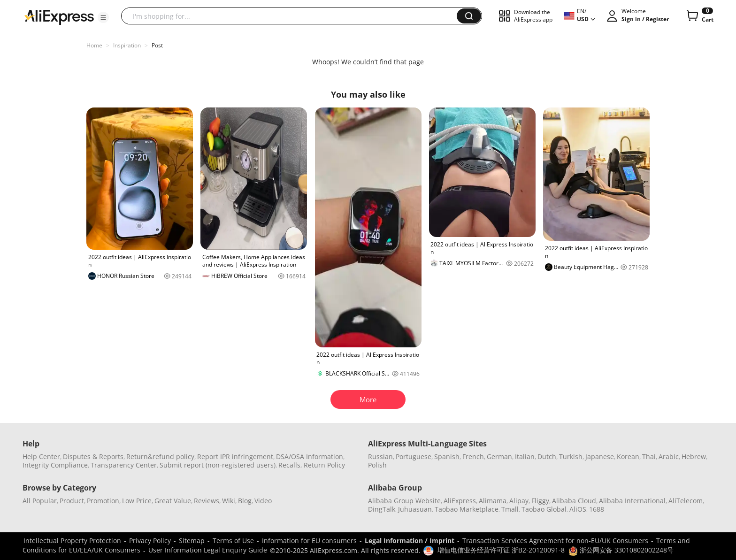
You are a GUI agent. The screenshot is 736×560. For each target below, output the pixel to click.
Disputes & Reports (93, 456)
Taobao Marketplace (467, 509)
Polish (377, 465)
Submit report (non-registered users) (218, 465)
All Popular (40, 501)
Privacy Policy (150, 541)
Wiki (229, 501)
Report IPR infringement (235, 456)
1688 (597, 509)
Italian (525, 456)
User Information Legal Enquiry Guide (208, 550)
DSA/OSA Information (310, 456)
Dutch (547, 456)
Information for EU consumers (309, 541)
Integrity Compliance (55, 465)
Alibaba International (632, 501)
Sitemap (192, 541)
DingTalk (382, 509)
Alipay (519, 501)
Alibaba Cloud (574, 501)
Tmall (510, 509)
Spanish (447, 456)
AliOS (578, 509)
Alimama (493, 501)
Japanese (600, 456)
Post (157, 45)
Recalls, (290, 465)
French (473, 456)
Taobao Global (544, 509)
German (499, 456)
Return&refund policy (160, 456)
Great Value (173, 501)
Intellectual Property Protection (72, 541)
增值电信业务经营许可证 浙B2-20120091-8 (501, 550)
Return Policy (324, 465)
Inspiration (127, 45)
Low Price (137, 501)
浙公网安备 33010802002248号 (621, 550)
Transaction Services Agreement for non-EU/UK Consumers (555, 541)
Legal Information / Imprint (410, 541)
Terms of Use (233, 541)
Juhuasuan (415, 509)
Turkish (571, 456)
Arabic (669, 456)
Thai (649, 456)
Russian (380, 456)
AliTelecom (686, 501)
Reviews (207, 501)
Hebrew (694, 456)
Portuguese (414, 456)
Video (263, 501)
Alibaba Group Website (404, 501)
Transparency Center (124, 465)
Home (94, 45)
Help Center (41, 456)
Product (72, 501)
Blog (245, 501)
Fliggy (540, 501)
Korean (628, 456)
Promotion (103, 501)
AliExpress (460, 501)
